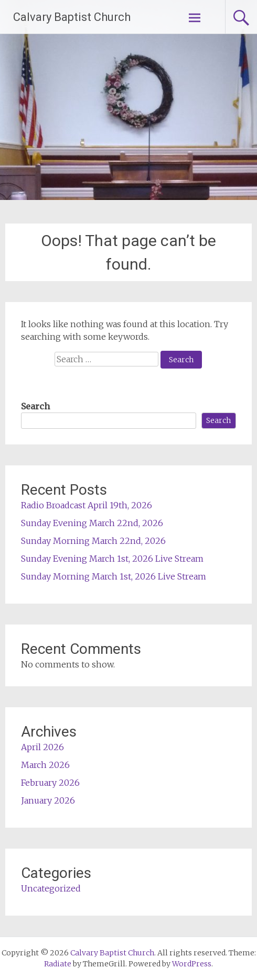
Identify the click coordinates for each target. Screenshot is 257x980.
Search (35, 406)
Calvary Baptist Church (72, 17)
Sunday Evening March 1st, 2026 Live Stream (112, 559)
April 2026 (42, 747)
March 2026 (45, 765)
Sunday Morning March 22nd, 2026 (93, 541)
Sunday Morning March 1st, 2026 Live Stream (114, 576)
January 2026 (48, 800)
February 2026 (50, 783)
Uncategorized (51, 888)
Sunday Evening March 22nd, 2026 (92, 523)
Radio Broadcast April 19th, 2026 (87, 505)
